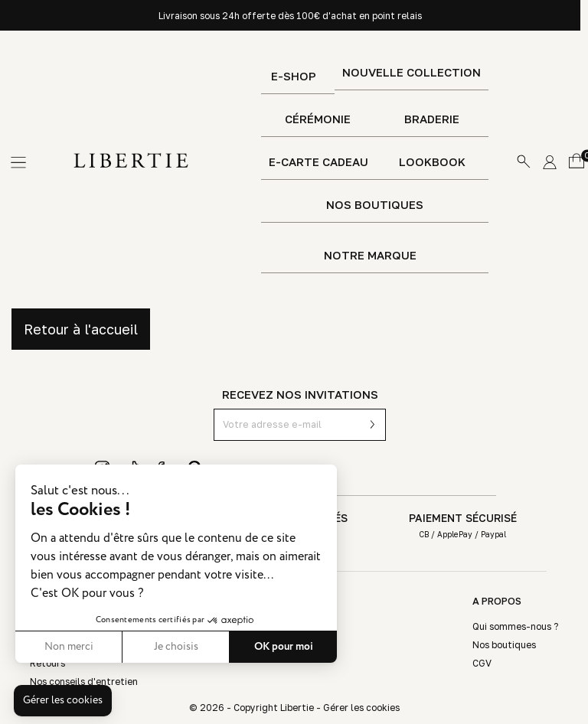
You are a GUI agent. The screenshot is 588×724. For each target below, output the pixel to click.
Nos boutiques (375, 205)
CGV (482, 663)
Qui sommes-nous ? (515, 626)
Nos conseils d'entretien (84, 682)
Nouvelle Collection (412, 72)
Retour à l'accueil (81, 329)
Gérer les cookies (361, 708)
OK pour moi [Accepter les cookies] (284, 647)
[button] (63, 701)
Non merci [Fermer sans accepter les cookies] (69, 647)
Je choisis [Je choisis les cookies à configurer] (176, 647)
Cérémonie (318, 119)
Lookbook (432, 162)
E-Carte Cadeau (318, 162)
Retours (47, 663)
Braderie (432, 119)
